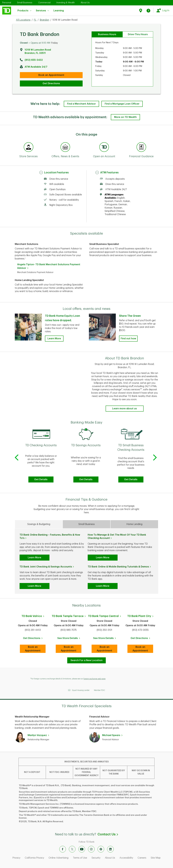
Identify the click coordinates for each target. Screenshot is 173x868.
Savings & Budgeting (39, 524)
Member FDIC (99, 690)
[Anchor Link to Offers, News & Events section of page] (65, 148)
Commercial (44, 3)
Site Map (156, 858)
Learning (59, 9)
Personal (7, 3)
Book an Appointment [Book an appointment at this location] (35, 649)
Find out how (128, 339)
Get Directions (51, 83)
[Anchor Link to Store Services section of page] (29, 148)
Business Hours (107, 34)
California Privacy (34, 858)
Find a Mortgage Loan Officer (122, 104)
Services (42, 11)
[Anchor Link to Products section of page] (104, 148)
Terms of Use (80, 858)
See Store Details (69, 639)
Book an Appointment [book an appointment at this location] (51, 75)
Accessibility (126, 858)
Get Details (41, 479)
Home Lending (134, 524)
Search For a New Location (86, 660)
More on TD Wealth (125, 117)
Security (96, 858)
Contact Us (108, 834)
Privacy (16, 858)
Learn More (35, 558)
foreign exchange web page (94, 679)
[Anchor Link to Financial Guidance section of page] (141, 148)
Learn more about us (125, 409)
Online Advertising (58, 858)
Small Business (25, 3)
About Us (85, 3)
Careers (142, 858)
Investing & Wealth (66, 3)
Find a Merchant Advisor (81, 104)
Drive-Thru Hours (138, 34)
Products (24, 11)
